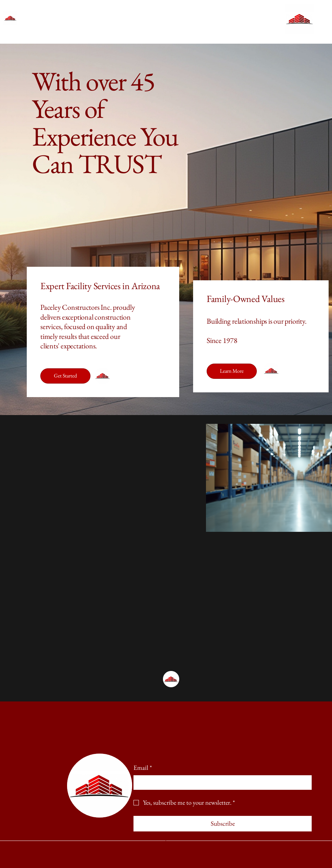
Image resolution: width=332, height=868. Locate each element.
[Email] (221, 783)
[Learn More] (232, 371)
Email (143, 768)
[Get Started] (65, 376)
